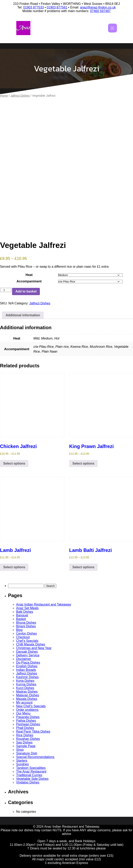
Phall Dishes (25, 728)
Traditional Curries (29, 775)
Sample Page (26, 746)
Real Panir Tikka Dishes (33, 732)
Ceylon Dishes (26, 634)
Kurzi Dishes (25, 688)
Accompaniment (29, 281)
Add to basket (26, 291)
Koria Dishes (25, 681)
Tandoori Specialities (31, 768)
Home (4, 96)
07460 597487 (100, 11)
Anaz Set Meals (27, 608)
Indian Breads (26, 670)
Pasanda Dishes (28, 717)
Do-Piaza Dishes (28, 663)
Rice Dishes (25, 735)
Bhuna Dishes (26, 623)
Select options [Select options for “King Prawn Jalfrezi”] (83, 463)
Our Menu (23, 713)
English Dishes (27, 666)
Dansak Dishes (27, 652)
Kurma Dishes (26, 684)
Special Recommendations (35, 757)
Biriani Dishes (26, 626)
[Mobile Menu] (112, 28)
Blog (19, 630)
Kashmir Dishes (27, 677)
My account (24, 702)
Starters (22, 761)
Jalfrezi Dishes (20, 96)
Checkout (23, 637)
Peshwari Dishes (28, 724)
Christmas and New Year (34, 648)
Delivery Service (28, 655)
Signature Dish (27, 753)
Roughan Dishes (28, 739)
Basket (21, 619)
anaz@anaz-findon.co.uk (98, 7)
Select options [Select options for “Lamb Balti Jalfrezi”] (83, 567)
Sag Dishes (24, 742)
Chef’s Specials (27, 641)
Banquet (22, 615)
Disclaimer (24, 659)
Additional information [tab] (23, 315)
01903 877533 (33, 7)
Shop (20, 750)
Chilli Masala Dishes (31, 644)
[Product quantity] (6, 290)
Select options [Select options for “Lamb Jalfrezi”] (14, 567)
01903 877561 (57, 7)
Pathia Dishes (26, 721)
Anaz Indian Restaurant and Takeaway (44, 604)
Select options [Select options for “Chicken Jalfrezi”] (14, 463)
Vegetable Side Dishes (32, 779)
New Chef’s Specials (31, 706)
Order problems (27, 710)
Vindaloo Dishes (28, 782)
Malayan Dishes (28, 695)
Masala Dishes (27, 699)
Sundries (22, 764)
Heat (29, 275)
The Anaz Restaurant (31, 771)
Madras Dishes (27, 692)
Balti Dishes (25, 612)
